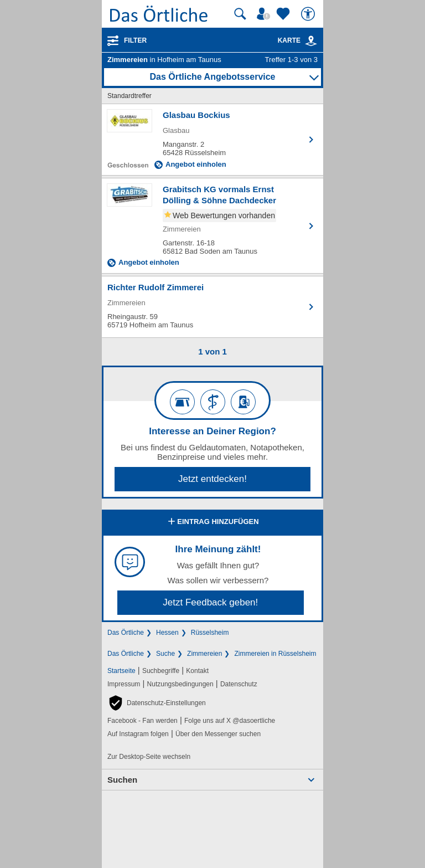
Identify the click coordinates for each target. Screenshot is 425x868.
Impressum (124, 684)
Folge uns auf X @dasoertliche (230, 721)
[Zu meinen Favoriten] (284, 14)
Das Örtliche (126, 633)
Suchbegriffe (161, 671)
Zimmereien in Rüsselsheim (275, 654)
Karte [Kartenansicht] (298, 40)
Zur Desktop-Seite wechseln (149, 757)
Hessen (167, 633)
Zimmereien (204, 654)
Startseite (121, 671)
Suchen (122, 780)
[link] (311, 41)
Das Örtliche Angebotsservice (212, 77)
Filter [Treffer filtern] (135, 40)
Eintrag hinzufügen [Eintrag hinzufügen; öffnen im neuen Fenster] (212, 522)
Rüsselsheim (210, 633)
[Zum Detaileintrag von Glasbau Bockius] (212, 140)
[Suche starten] (240, 14)
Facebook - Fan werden (142, 721)
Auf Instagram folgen (138, 734)
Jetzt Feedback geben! (210, 602)
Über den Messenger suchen (218, 734)
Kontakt (197, 671)
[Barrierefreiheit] (309, 14)
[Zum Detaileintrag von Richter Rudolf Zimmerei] (212, 307)
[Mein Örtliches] (265, 14)
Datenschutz (239, 684)
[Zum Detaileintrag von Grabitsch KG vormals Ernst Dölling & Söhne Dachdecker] (212, 226)
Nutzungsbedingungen (180, 684)
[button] (157, 703)
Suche (165, 654)
